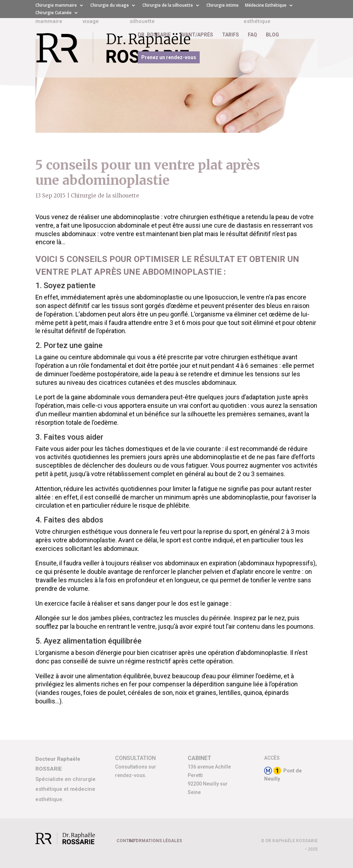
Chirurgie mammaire (56, 6)
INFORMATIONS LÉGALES (155, 841)
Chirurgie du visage (110, 6)
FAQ (252, 35)
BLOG (272, 35)
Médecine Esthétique (266, 6)
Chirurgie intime (223, 6)
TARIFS (230, 35)
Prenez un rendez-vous (169, 57)
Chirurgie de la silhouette (168, 6)
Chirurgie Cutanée (53, 13)
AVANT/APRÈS (196, 35)
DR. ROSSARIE (154, 35)
